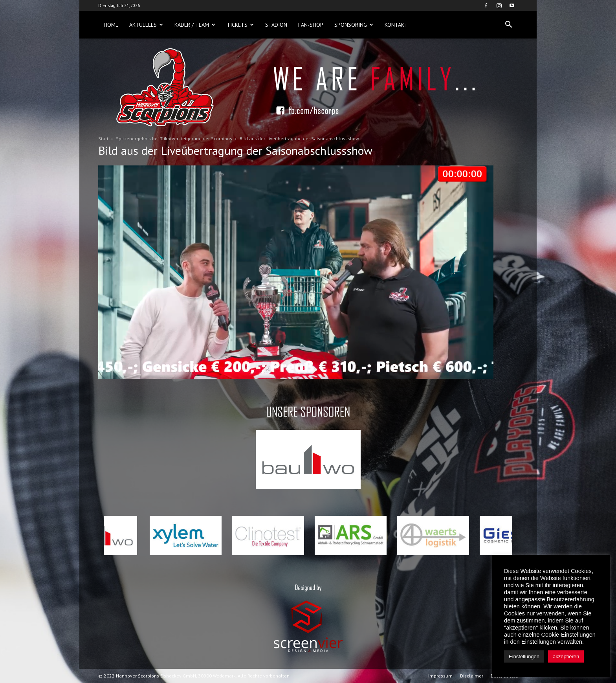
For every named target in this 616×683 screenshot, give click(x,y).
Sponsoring (354, 25)
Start (103, 139)
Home (111, 25)
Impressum (440, 676)
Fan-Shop (311, 25)
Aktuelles (146, 25)
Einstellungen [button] (524, 656)
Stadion (276, 25)
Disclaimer (472, 676)
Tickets (240, 25)
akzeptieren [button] (566, 656)
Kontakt (396, 25)
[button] (508, 25)
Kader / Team (195, 25)
